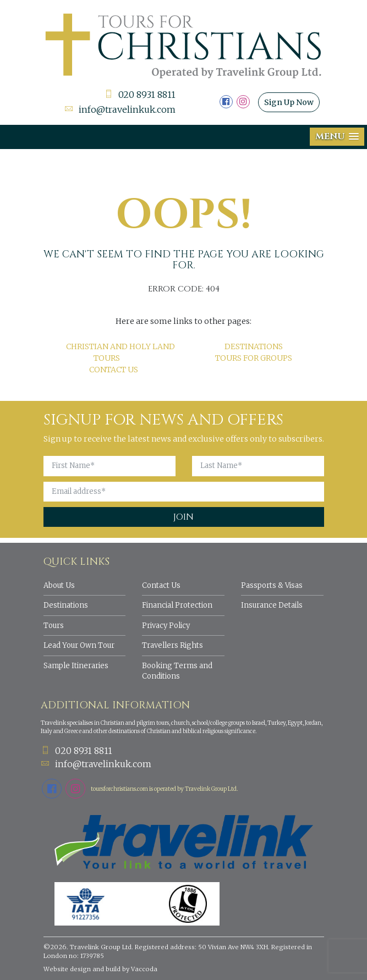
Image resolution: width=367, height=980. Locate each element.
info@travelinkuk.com (120, 109)
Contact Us (114, 370)
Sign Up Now (289, 102)
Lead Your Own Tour (79, 645)
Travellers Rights (172, 645)
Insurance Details (272, 605)
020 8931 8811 (140, 95)
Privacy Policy (166, 626)
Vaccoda (144, 969)
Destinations (254, 346)
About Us (59, 585)
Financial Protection (177, 605)
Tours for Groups (254, 358)
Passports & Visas (272, 585)
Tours (54, 626)
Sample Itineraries (76, 666)
